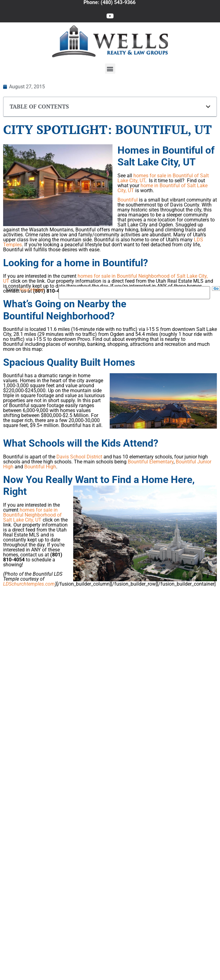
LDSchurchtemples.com (29, 584)
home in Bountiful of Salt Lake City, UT (163, 188)
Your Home (31, 290)
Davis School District (79, 457)
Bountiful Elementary (151, 462)
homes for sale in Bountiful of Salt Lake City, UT (163, 178)
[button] (110, 69)
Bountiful (128, 200)
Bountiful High (40, 467)
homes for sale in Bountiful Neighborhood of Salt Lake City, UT (105, 279)
